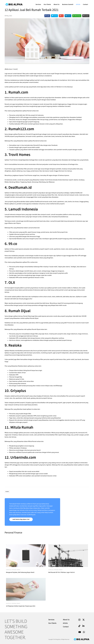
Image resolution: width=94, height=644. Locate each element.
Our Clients (47, 3)
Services (38, 3)
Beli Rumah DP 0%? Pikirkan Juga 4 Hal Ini (62, 585)
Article (77, 3)
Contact (85, 3)
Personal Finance (16, 582)
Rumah (7, 492)
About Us (56, 3)
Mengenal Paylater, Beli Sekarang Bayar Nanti (20, 585)
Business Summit (67, 3)
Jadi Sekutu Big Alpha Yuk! (21, 519)
